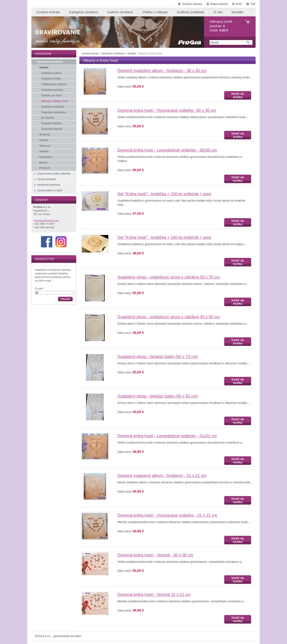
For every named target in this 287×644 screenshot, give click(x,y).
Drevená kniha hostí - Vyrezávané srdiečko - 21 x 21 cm (167, 515)
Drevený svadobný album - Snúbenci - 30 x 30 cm (162, 71)
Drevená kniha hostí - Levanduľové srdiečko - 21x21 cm (167, 436)
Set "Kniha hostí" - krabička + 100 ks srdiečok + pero (164, 237)
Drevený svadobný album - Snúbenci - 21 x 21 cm (162, 476)
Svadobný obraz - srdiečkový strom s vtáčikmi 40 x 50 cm (169, 317)
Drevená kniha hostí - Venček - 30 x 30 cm (155, 555)
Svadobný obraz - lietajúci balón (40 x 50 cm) (158, 396)
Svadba (132, 53)
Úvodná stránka (192, 4)
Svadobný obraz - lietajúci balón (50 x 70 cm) (158, 357)
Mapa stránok (219, 4)
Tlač (253, 4)
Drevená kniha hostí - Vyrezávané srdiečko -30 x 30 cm (167, 110)
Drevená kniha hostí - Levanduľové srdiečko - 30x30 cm (167, 150)
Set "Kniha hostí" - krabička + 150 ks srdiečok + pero (164, 194)
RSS (239, 4)
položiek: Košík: (221, 26)
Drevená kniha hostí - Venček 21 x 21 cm (154, 595)
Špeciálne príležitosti (113, 53)
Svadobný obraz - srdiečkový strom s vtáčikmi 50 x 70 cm (169, 277)
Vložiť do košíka (238, 95)
